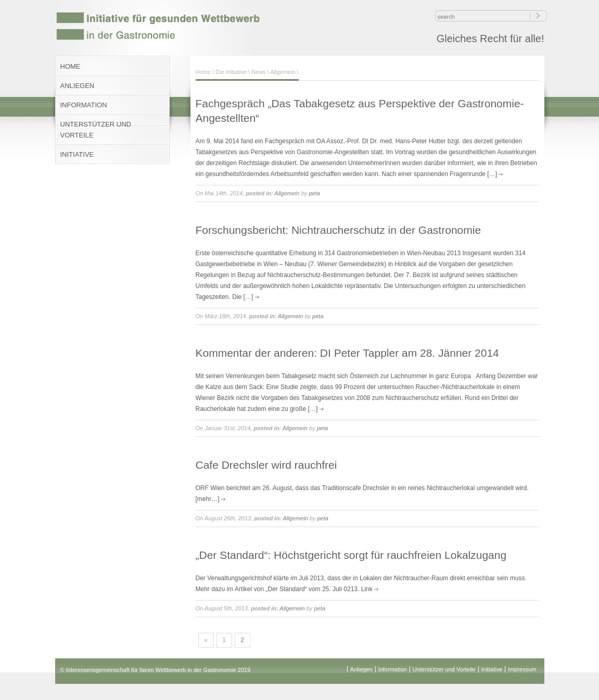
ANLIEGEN (78, 86)
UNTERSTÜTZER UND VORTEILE (96, 130)
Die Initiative (231, 72)
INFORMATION (84, 105)
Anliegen (361, 669)
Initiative (492, 669)
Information (393, 669)
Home (203, 72)
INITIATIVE (77, 154)
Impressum (522, 669)
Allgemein (283, 72)
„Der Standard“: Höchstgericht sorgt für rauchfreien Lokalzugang (351, 555)
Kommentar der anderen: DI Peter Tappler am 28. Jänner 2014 (347, 353)
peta (314, 193)
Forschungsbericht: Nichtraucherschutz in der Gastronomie (339, 230)
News (259, 72)
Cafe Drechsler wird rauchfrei (266, 465)
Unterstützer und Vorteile (444, 669)
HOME (71, 66)
